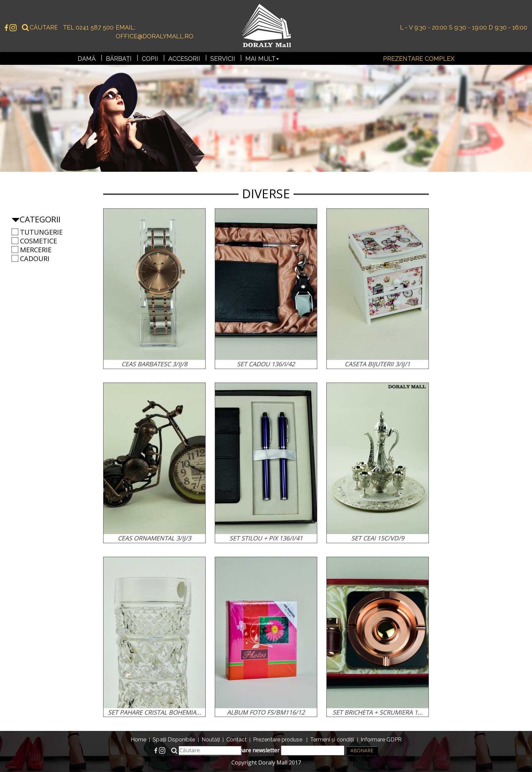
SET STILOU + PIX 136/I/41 (266, 538)
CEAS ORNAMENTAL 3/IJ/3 (154, 538)
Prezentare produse (278, 740)
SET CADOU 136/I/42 (266, 364)
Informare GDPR (381, 740)
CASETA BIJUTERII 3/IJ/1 (377, 364)
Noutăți (211, 740)
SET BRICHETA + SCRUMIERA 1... (378, 712)
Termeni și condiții (332, 740)
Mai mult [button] (262, 59)
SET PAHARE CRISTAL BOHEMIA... (155, 712)
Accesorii (184, 59)
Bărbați (119, 59)
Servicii (223, 59)
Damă (87, 59)
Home (138, 740)
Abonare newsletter (287, 750)
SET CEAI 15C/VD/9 (378, 538)
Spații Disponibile (174, 740)
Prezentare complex (419, 59)
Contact (236, 740)
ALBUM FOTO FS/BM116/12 (266, 712)
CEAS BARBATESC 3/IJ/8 (154, 364)
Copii (150, 59)
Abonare (362, 750)
